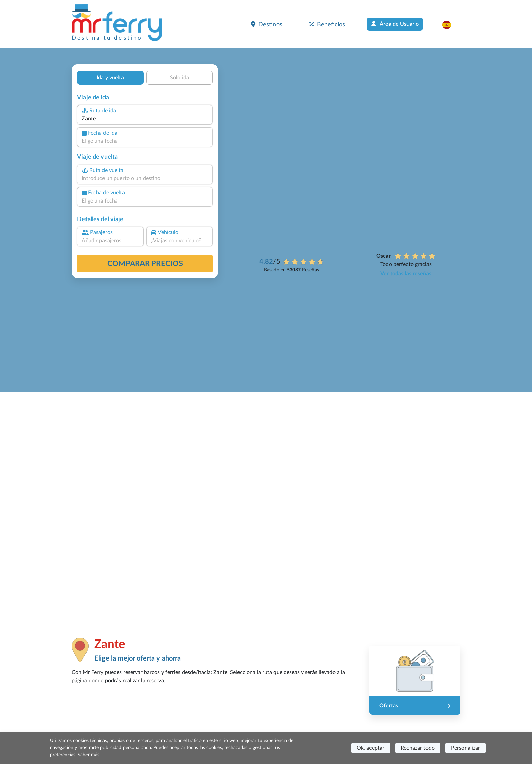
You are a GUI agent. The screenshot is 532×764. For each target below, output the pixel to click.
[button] (450, 25)
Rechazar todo (418, 748)
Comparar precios (145, 264)
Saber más (89, 755)
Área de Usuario (395, 24)
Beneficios (327, 24)
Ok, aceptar (370, 748)
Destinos (267, 24)
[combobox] (145, 119)
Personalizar (465, 748)
